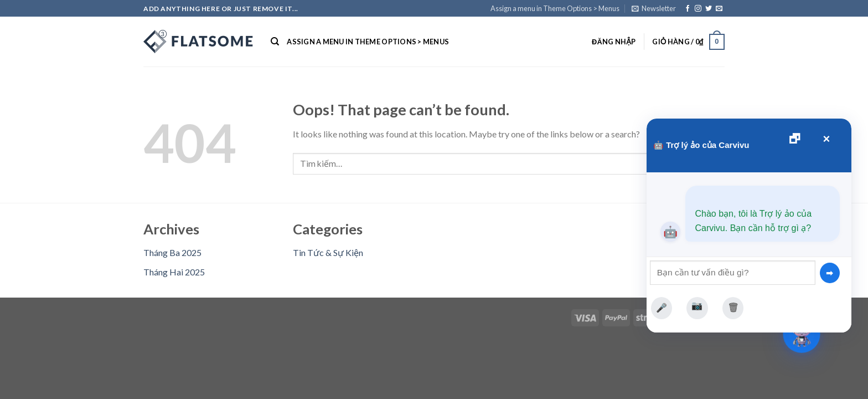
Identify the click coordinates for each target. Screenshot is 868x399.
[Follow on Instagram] (698, 9)
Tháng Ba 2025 (172, 252)
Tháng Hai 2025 (174, 272)
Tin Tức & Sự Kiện (328, 252)
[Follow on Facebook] (688, 9)
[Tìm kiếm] (275, 42)
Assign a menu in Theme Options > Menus (555, 8)
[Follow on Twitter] (709, 9)
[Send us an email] (719, 9)
